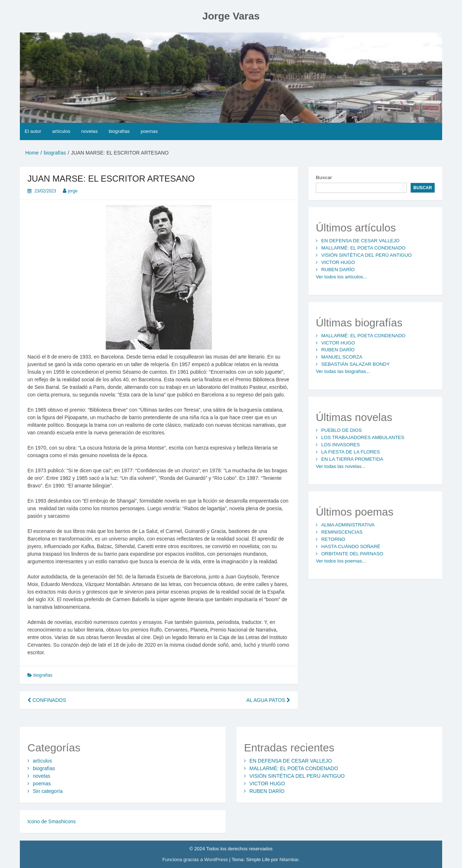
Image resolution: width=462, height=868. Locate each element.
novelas (90, 131)
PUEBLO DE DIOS (341, 430)
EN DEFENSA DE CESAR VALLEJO (360, 241)
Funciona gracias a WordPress (196, 860)
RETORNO (333, 539)
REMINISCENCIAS (342, 532)
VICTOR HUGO (338, 262)
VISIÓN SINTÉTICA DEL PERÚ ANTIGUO (367, 255)
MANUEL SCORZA (342, 357)
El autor (33, 131)
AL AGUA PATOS (268, 700)
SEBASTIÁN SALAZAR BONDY (356, 364)
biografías (119, 131)
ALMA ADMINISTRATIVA (348, 525)
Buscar (324, 177)
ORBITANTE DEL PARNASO (352, 554)
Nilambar (289, 860)
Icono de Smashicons (52, 821)
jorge (73, 191)
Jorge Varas (231, 16)
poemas (149, 131)
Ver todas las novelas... (341, 466)
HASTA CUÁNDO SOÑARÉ (351, 546)
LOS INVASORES (341, 445)
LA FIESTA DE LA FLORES (350, 452)
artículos (61, 131)
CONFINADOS (47, 700)
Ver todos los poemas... (341, 561)
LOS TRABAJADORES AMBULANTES (363, 437)
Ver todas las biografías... (343, 371)
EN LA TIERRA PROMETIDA (352, 459)
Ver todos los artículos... (341, 277)
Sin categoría (48, 791)
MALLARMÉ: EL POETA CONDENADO (363, 248)
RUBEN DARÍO (338, 270)
